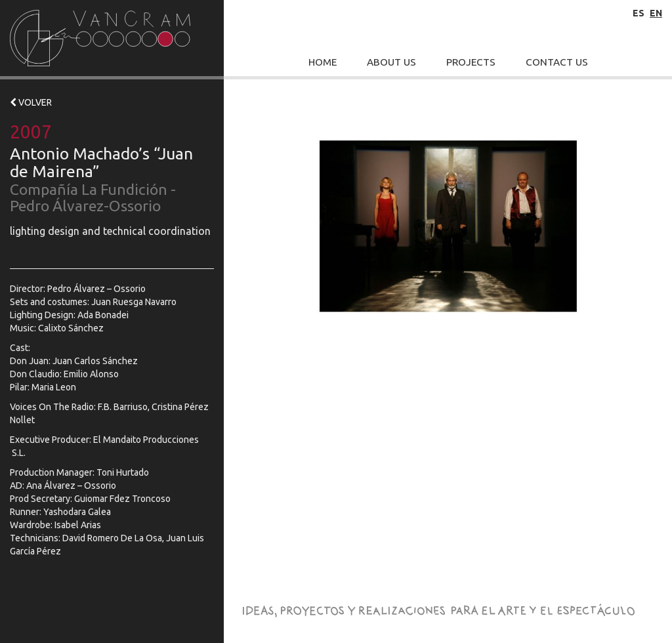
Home (323, 62)
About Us (391, 62)
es (639, 13)
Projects (471, 62)
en (656, 13)
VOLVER (31, 102)
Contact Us (557, 62)
